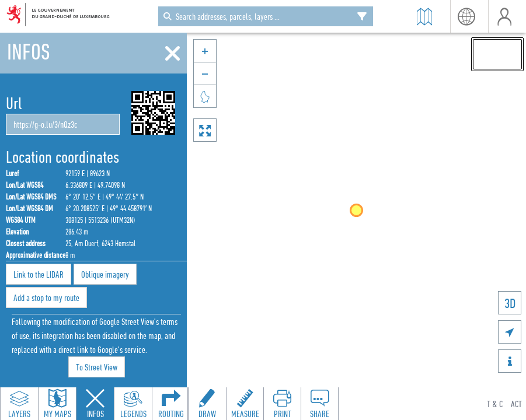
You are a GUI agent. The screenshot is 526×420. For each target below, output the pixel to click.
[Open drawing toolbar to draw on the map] (207, 404)
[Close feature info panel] (95, 404)
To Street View (97, 367)
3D (510, 303)
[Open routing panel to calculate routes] (171, 404)
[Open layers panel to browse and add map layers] (19, 404)
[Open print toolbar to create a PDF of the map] (282, 404)
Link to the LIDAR (39, 274)
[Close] (173, 54)
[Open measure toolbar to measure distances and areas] (245, 404)
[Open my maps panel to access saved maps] (57, 404)
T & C (495, 404)
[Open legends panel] (133, 404)
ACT (516, 404)
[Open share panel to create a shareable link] (319, 404)
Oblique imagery (105, 274)
